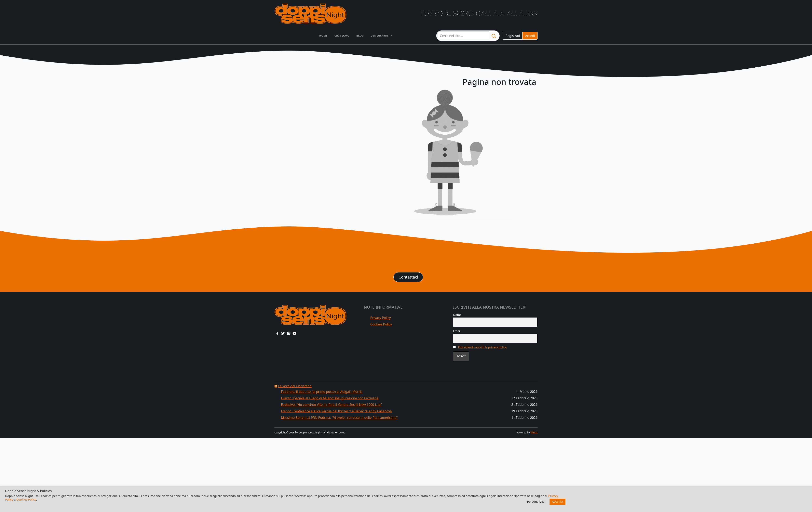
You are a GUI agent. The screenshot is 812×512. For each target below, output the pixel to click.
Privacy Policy (381, 318)
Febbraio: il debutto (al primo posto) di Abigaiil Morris (322, 392)
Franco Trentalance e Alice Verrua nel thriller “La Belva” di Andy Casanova (336, 411)
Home (323, 36)
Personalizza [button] (536, 501)
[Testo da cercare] (463, 36)
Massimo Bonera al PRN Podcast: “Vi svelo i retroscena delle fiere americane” (339, 418)
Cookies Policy (381, 324)
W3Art (534, 433)
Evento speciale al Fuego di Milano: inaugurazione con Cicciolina (330, 398)
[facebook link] (277, 333)
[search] (494, 36)
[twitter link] (283, 333)
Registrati (513, 36)
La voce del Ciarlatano (295, 386)
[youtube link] (294, 333)
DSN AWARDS (380, 36)
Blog (360, 36)
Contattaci (408, 277)
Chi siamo (342, 36)
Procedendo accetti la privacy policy (482, 347)
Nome (457, 315)
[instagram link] (289, 333)
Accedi (530, 36)
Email (457, 331)
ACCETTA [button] (557, 502)
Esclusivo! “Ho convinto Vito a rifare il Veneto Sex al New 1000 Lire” (331, 405)
